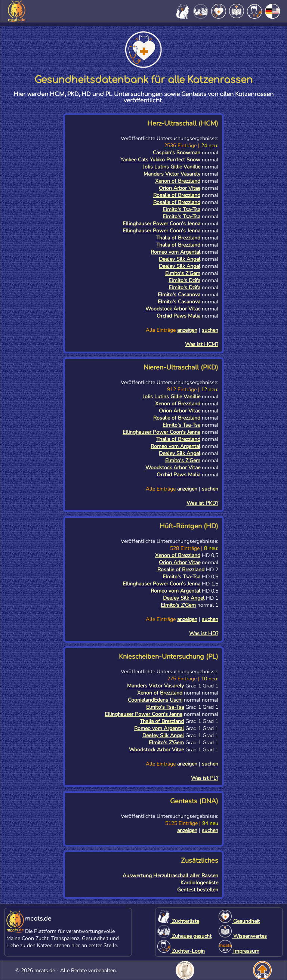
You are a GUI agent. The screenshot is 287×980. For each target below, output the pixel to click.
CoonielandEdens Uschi (155, 700)
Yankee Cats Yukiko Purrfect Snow (160, 160)
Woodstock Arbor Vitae (173, 309)
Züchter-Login (181, 951)
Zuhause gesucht (184, 936)
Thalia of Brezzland (178, 238)
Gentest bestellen (198, 890)
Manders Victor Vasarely (172, 174)
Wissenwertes (243, 936)
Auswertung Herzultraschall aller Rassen (170, 876)
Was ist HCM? (202, 344)
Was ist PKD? (202, 503)
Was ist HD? (204, 633)
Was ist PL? (205, 778)
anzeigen (187, 330)
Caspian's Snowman (177, 153)
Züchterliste (178, 921)
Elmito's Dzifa (184, 280)
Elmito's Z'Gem (183, 273)
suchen (210, 330)
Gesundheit (239, 921)
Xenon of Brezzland (178, 181)
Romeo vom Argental (175, 252)
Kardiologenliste (199, 883)
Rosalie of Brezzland (177, 195)
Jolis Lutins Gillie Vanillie (172, 167)
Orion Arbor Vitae (180, 188)
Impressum (239, 951)
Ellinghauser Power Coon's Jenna (161, 224)
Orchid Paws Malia (178, 316)
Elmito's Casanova (179, 295)
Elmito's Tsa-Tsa (181, 209)
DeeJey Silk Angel (180, 259)
